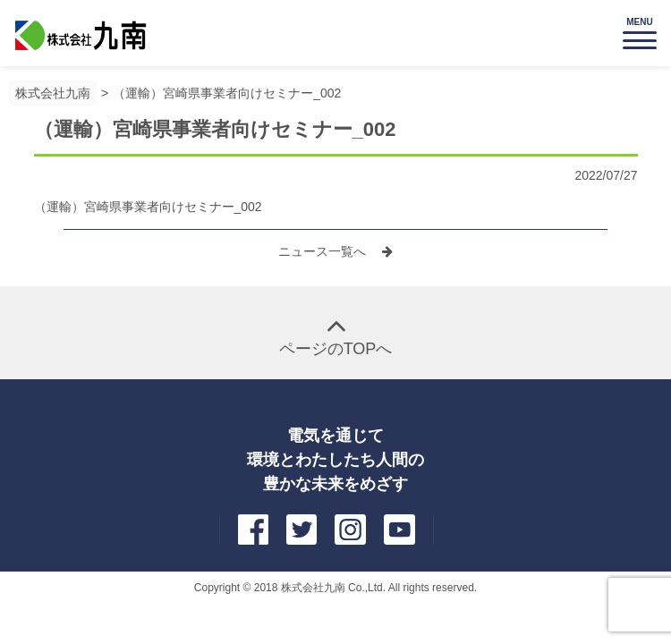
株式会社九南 (53, 93)
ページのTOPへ (336, 349)
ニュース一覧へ (324, 251)
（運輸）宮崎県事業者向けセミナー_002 (227, 93)
